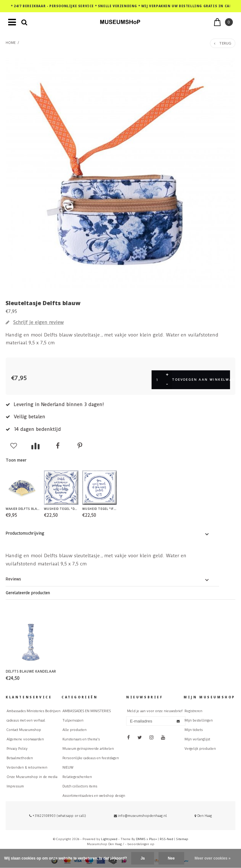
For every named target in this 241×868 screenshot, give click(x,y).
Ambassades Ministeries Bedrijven (34, 711)
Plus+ (153, 839)
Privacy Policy (17, 749)
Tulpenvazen (73, 720)
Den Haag (203, 816)
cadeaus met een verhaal (26, 720)
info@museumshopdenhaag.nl (140, 816)
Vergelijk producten (200, 749)
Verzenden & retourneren (27, 767)
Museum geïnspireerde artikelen (88, 749)
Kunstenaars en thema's (81, 739)
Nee (171, 858)
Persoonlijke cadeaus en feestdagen (91, 758)
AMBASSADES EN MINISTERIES (87, 711)
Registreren (193, 711)
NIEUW (68, 767)
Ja (143, 858)
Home (11, 43)
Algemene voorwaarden (25, 739)
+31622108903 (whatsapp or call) (58, 816)
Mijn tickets (194, 730)
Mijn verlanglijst (197, 739)
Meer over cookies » (213, 858)
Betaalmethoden (20, 758)
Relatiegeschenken (77, 777)
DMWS (141, 839)
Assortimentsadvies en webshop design (94, 796)
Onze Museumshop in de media (32, 777)
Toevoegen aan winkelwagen (201, 380)
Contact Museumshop (24, 730)
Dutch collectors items (80, 786)
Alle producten (75, 730)
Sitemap (182, 839)
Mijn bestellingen (199, 720)
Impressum (15, 786)
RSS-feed (166, 839)
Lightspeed (109, 839)
